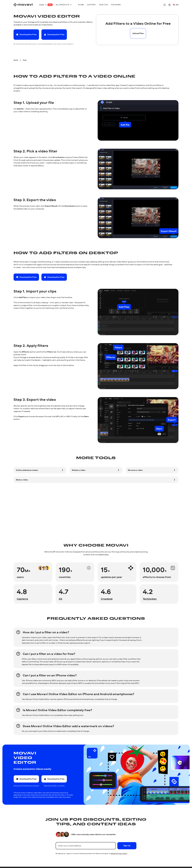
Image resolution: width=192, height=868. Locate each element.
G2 (61, 599)
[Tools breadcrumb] (25, 60)
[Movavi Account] (169, 5)
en (176, 5)
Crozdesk (107, 599)
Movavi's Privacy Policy (119, 854)
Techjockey (150, 599)
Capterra (22, 599)
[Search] (165, 5)
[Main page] (23, 5)
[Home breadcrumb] (16, 60)
